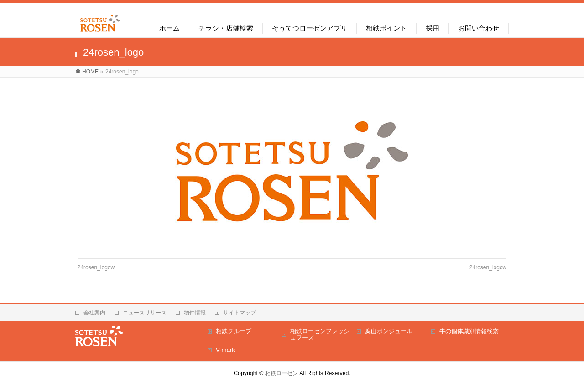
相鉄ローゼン (282, 373)
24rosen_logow (96, 267)
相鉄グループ (234, 331)
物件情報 (195, 313)
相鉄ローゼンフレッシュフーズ (320, 334)
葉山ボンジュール (389, 331)
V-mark (225, 350)
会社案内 (94, 313)
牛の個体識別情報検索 (469, 331)
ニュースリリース (145, 313)
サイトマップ (240, 313)
